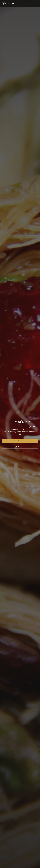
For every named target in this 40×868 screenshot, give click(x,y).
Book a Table (20, 441)
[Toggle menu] (37, 4)
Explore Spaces (20, 446)
